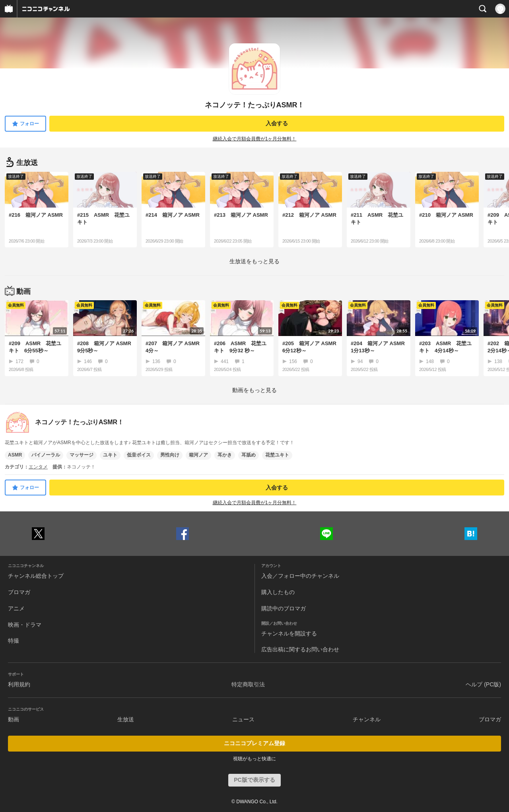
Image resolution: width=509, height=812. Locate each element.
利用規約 (19, 684)
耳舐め (249, 455)
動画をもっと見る (254, 390)
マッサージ (82, 455)
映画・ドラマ (25, 625)
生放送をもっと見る (254, 261)
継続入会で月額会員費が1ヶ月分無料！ (255, 139)
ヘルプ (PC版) (483, 684)
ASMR (15, 455)
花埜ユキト (277, 455)
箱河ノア (198, 455)
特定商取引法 (248, 684)
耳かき (225, 455)
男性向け (170, 455)
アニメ (16, 608)
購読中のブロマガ (284, 608)
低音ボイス (139, 455)
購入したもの (278, 592)
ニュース (243, 719)
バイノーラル (46, 455)
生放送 (126, 719)
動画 (14, 719)
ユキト (110, 455)
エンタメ (38, 467)
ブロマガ (19, 592)
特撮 (14, 641)
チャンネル (367, 719)
